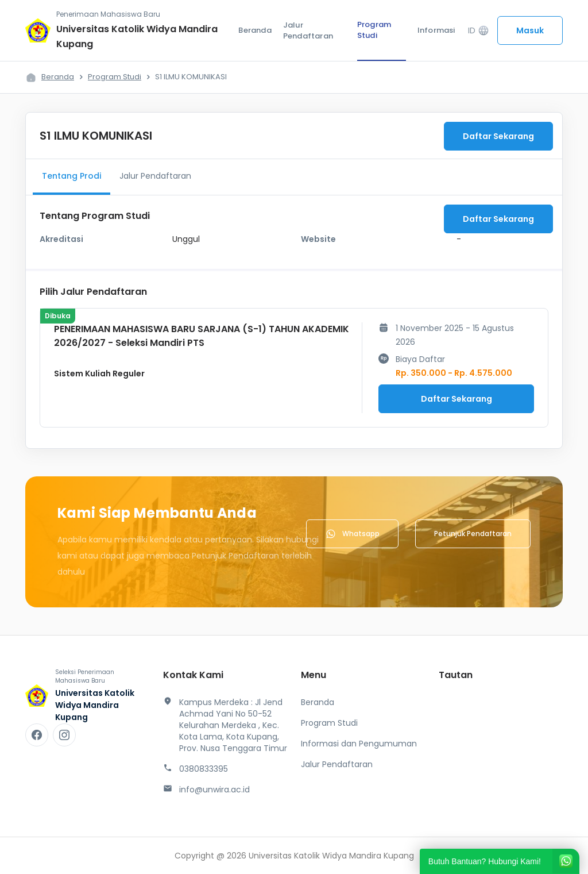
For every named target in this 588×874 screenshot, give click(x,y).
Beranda (255, 30)
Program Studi (374, 30)
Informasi (436, 30)
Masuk (530, 30)
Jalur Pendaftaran (308, 31)
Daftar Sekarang (498, 136)
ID (479, 31)
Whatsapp (352, 534)
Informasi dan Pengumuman (359, 744)
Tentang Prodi (71, 176)
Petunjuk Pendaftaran (473, 534)
